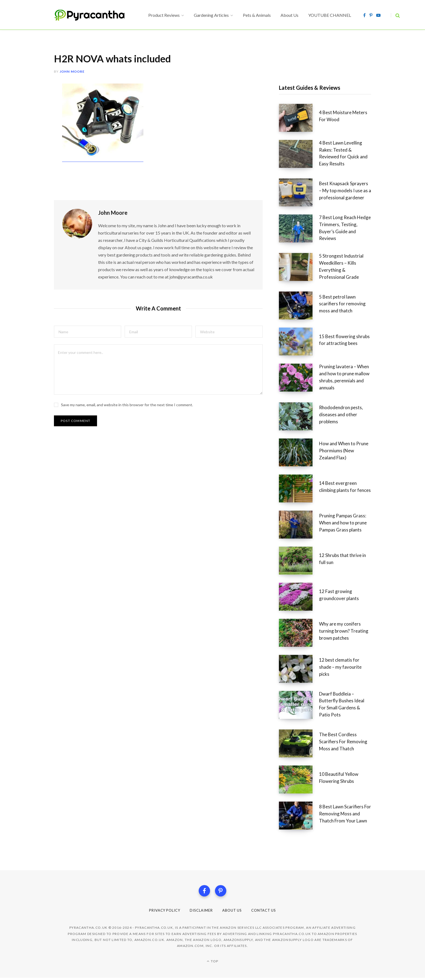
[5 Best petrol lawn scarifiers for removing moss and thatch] (299, 305)
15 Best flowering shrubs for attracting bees (344, 340)
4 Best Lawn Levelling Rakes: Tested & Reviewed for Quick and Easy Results (343, 153)
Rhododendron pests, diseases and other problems (341, 414)
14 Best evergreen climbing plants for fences (345, 487)
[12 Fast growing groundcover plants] (299, 597)
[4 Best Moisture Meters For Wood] (299, 118)
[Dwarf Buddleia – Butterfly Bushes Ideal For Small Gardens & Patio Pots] (299, 706)
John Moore (72, 71)
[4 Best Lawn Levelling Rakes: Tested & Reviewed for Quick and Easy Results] (299, 155)
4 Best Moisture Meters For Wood (343, 116)
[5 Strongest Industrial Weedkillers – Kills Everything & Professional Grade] (299, 268)
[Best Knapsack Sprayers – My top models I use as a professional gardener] (299, 192)
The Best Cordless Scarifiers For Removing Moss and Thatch (343, 742)
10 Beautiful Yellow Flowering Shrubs (339, 778)
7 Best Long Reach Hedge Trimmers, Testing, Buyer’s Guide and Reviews (345, 228)
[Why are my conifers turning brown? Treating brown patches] (299, 633)
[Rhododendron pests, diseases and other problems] (299, 416)
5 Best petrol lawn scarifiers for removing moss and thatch (342, 304)
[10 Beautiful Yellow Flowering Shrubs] (299, 779)
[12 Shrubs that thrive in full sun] (299, 561)
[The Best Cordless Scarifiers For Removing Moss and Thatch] (299, 743)
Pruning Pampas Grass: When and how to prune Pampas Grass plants (343, 523)
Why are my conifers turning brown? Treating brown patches (344, 631)
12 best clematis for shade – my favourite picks (340, 667)
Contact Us (268, 912)
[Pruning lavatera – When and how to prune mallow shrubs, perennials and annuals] (299, 379)
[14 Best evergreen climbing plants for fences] (299, 489)
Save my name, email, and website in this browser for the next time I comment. (127, 400)
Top (212, 963)
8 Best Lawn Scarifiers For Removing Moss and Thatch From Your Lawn (345, 814)
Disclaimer (201, 912)
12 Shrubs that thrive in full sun (342, 559)
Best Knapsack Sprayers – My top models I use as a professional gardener (345, 190)
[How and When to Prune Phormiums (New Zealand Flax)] (299, 452)
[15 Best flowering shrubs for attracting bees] (299, 342)
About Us (234, 912)
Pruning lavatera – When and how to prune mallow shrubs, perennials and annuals (344, 377)
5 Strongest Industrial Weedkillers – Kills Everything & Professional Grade (341, 266)
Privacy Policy (161, 912)
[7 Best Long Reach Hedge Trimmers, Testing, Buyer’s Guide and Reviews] (299, 230)
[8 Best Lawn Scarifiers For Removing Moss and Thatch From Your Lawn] (299, 816)
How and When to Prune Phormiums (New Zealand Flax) (344, 451)
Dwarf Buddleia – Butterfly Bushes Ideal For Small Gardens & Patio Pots (342, 704)
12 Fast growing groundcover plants (339, 595)
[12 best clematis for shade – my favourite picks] (299, 669)
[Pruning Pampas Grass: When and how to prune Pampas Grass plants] (299, 525)
